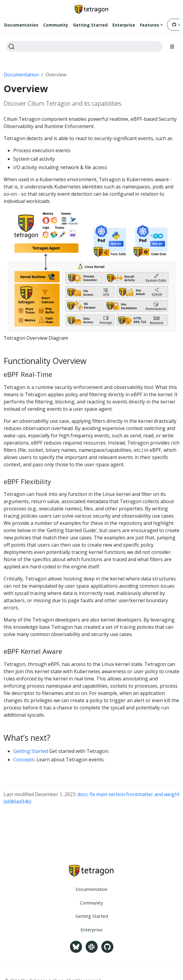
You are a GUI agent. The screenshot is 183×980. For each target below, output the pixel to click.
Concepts (24, 760)
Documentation (21, 75)
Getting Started (31, 751)
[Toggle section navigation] (172, 47)
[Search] (84, 47)
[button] (151, 25)
